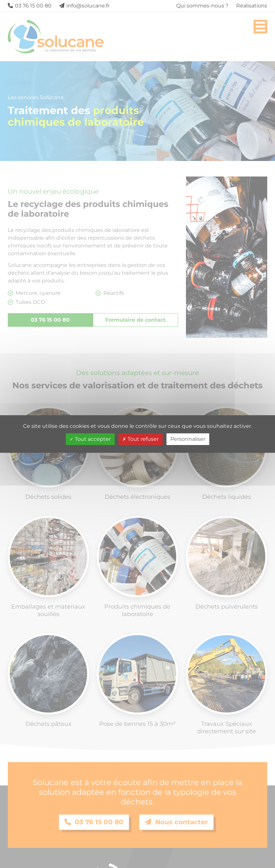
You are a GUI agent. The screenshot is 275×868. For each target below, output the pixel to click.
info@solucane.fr (84, 6)
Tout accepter (90, 439)
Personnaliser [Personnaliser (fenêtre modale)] (188, 439)
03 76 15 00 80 (30, 6)
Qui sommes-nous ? (202, 6)
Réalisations (252, 6)
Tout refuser (141, 439)
